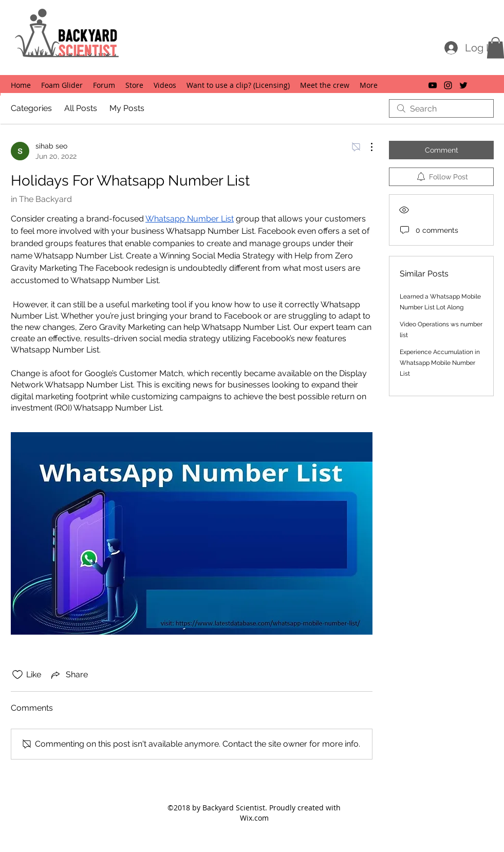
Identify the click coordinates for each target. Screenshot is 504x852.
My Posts (127, 108)
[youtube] (433, 85)
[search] (441, 108)
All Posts (81, 108)
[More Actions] (366, 147)
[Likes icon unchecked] (17, 675)
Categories (31, 108)
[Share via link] (69, 675)
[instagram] (448, 85)
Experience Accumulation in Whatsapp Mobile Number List (440, 363)
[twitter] (463, 85)
